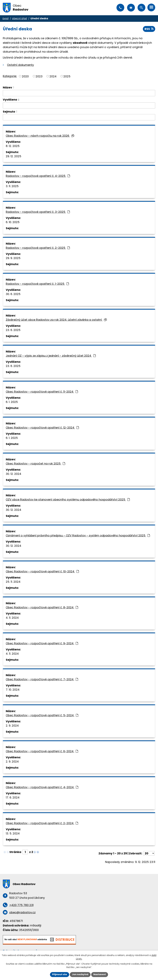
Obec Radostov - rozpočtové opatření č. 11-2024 (42, 392)
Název (7, 87)
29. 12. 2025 (14, 156)
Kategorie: (10, 76)
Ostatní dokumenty (20, 65)
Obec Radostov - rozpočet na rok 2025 (35, 464)
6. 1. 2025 (12, 402)
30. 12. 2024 (14, 474)
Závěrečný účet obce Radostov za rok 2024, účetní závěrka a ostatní (56, 320)
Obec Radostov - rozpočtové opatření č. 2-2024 (42, 823)
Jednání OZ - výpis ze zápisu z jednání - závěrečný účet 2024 (51, 356)
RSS (149, 29)
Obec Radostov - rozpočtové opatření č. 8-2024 (42, 607)
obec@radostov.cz (131, 8)
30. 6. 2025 (13, 294)
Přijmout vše (60, 974)
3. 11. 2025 (12, 186)
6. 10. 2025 (13, 222)
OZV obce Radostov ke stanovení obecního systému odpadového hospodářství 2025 (68, 499)
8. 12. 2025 (13, 146)
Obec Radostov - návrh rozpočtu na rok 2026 (40, 136)
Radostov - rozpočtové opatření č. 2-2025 (38, 248)
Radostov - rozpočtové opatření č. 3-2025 (38, 212)
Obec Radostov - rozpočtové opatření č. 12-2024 (42, 428)
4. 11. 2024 (12, 618)
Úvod (5, 18)
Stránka (15, 852)
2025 (67, 76)
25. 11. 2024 (13, 582)
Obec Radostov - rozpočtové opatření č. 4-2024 (42, 787)
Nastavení (100, 974)
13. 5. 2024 (13, 833)
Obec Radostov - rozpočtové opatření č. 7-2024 (42, 679)
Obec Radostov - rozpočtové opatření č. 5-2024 (42, 715)
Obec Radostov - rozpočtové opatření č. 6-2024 (42, 751)
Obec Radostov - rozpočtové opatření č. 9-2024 (42, 643)
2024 (53, 76)
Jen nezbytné (80, 974)
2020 (25, 76)
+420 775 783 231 (120, 8)
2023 (39, 76)
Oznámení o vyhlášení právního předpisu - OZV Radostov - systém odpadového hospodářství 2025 (78, 535)
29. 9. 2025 (13, 258)
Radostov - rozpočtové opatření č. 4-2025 (38, 176)
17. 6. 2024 (13, 797)
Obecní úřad (19, 18)
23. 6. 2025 (13, 330)
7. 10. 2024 (13, 690)
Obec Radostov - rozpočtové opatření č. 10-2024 (42, 571)
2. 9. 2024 (12, 726)
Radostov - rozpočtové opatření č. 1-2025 (37, 284)
